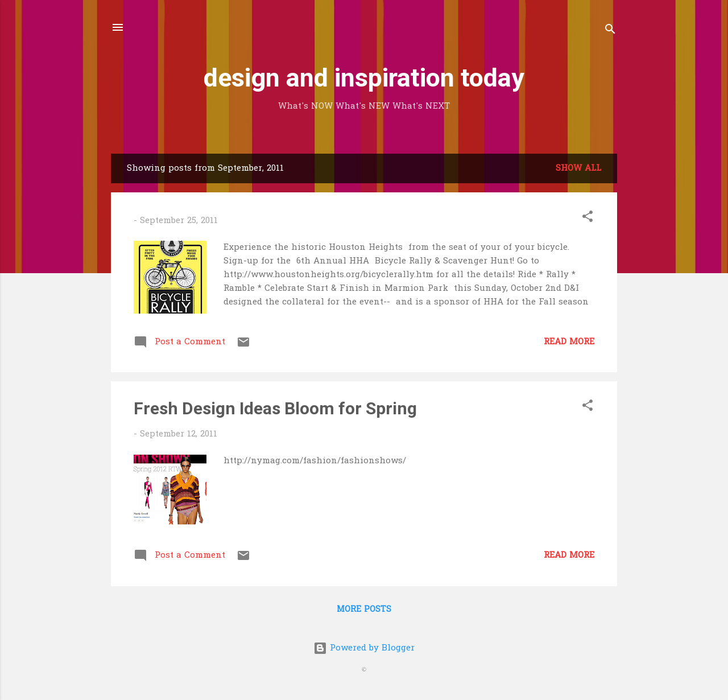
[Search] (610, 31)
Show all (578, 168)
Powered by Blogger (364, 648)
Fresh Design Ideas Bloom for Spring (275, 408)
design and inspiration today (364, 78)
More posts (364, 610)
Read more (569, 342)
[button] (588, 219)
